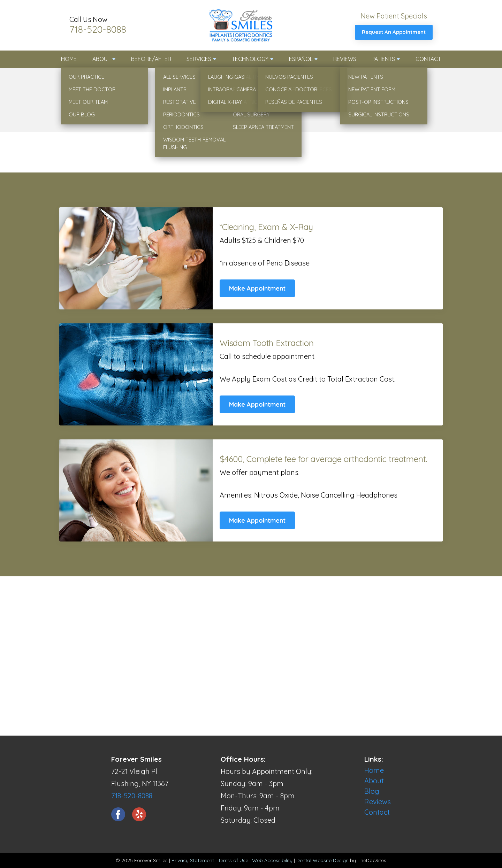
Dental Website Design (322, 860)
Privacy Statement (193, 860)
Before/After (151, 59)
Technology (250, 59)
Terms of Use (233, 860)
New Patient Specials (394, 16)
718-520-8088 (98, 29)
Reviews (345, 59)
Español (301, 59)
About (101, 59)
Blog (372, 791)
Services (199, 59)
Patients (383, 59)
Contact (428, 59)
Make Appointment (257, 288)
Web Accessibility (272, 860)
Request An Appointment (394, 32)
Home (69, 59)
